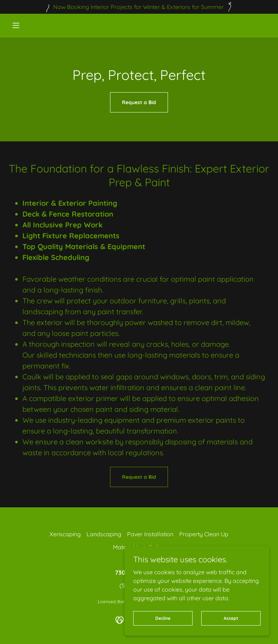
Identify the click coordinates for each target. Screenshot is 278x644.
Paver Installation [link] (150, 534)
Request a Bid (139, 102)
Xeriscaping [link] (65, 534)
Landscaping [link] (104, 534)
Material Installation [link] (139, 547)
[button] (28, 25)
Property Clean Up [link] (204, 534)
